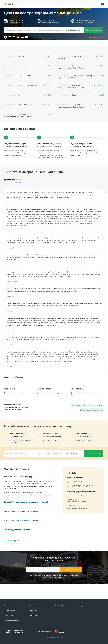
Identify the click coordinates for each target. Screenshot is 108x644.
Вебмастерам (33, 616)
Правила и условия (57, 637)
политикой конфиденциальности (59, 577)
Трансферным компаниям (37, 606)
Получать (71, 570)
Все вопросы (14, 541)
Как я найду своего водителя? (18, 530)
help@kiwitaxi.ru (77, 482)
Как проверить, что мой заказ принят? (21, 511)
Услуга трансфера (9, 611)
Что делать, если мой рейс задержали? (22, 521)
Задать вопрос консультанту (82, 486)
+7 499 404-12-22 (73, 506)
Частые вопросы (9, 616)
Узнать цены (93, 30)
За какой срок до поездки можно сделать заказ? (26, 502)
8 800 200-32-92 (72, 499)
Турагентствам (34, 611)
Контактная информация (12, 620)
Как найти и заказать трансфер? (19, 477)
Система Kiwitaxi (9, 606)
